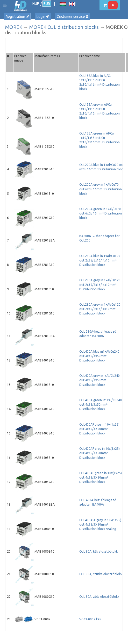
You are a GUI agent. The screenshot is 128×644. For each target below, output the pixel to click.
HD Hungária (21, 6)
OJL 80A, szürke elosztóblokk (101, 574)
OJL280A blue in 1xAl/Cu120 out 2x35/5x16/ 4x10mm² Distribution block (100, 260)
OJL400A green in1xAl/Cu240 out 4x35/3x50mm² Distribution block (101, 404)
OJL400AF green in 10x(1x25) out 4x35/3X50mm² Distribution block (101, 477)
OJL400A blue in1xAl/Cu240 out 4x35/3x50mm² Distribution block (99, 356)
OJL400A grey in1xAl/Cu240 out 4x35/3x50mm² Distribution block (99, 380)
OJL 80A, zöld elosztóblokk (99, 597)
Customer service (73, 17)
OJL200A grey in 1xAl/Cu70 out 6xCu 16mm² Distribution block (101, 189)
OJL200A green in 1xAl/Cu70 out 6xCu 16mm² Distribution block (101, 213)
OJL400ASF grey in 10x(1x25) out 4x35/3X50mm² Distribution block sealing (100, 524)
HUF (36, 4)
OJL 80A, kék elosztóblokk (98, 551)
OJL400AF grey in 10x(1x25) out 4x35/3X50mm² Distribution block (99, 453)
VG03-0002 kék (90, 619)
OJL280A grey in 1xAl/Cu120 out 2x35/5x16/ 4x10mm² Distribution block (100, 284)
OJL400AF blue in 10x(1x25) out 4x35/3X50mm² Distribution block (99, 429)
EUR (47, 4)
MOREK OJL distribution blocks (64, 27)
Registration (17, 17)
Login (43, 17)
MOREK (14, 27)
